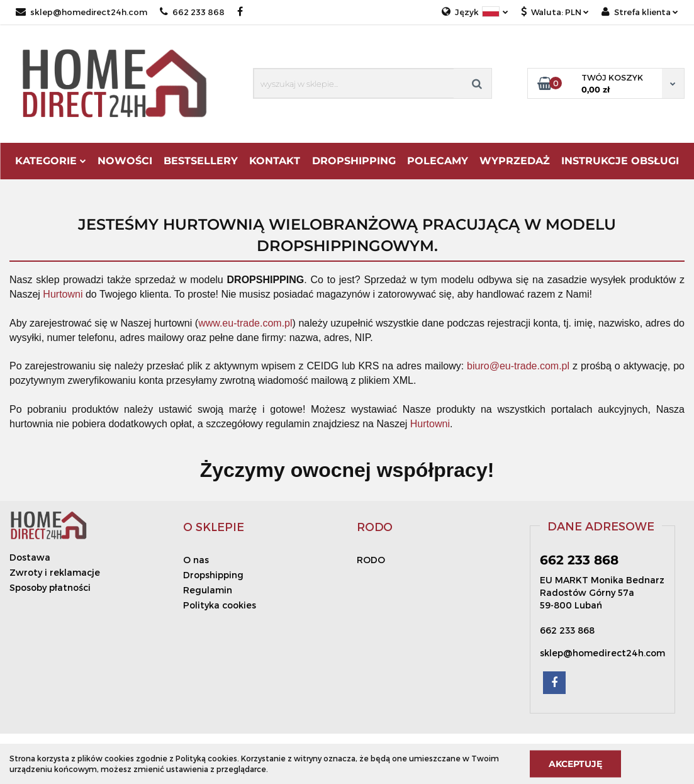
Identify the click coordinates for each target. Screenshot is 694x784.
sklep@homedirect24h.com (81, 12)
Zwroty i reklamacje (55, 572)
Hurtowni (63, 294)
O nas (196, 560)
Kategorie (51, 161)
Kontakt (275, 161)
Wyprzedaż (515, 161)
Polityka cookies (220, 605)
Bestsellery (201, 161)
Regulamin (208, 590)
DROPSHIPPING (354, 161)
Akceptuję (575, 763)
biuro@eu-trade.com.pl (518, 366)
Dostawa (30, 557)
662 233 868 (192, 12)
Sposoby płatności (50, 587)
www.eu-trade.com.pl (245, 323)
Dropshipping (213, 575)
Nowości (125, 161)
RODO (371, 560)
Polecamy (438, 161)
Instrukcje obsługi (620, 161)
